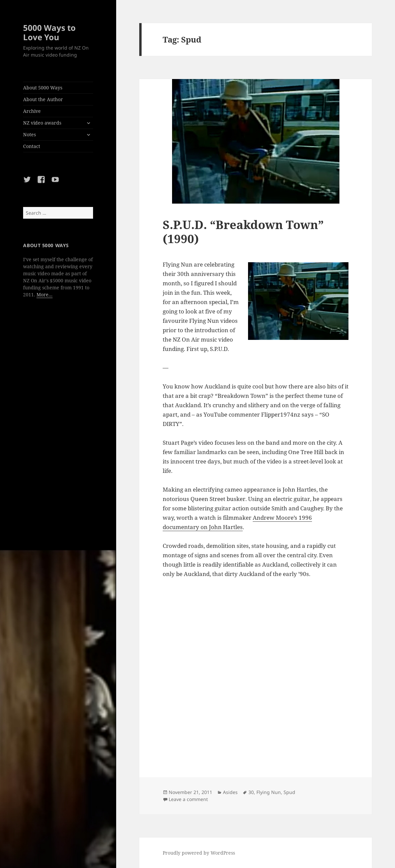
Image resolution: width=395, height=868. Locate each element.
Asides (230, 792)
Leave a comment (188, 799)
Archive (32, 111)
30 (251, 792)
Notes (29, 134)
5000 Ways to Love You (49, 32)
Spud (289, 792)
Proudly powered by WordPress (199, 853)
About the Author (43, 99)
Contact (32, 146)
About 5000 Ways (43, 88)
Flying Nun (269, 792)
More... (45, 295)
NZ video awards (42, 123)
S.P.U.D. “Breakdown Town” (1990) (243, 232)
